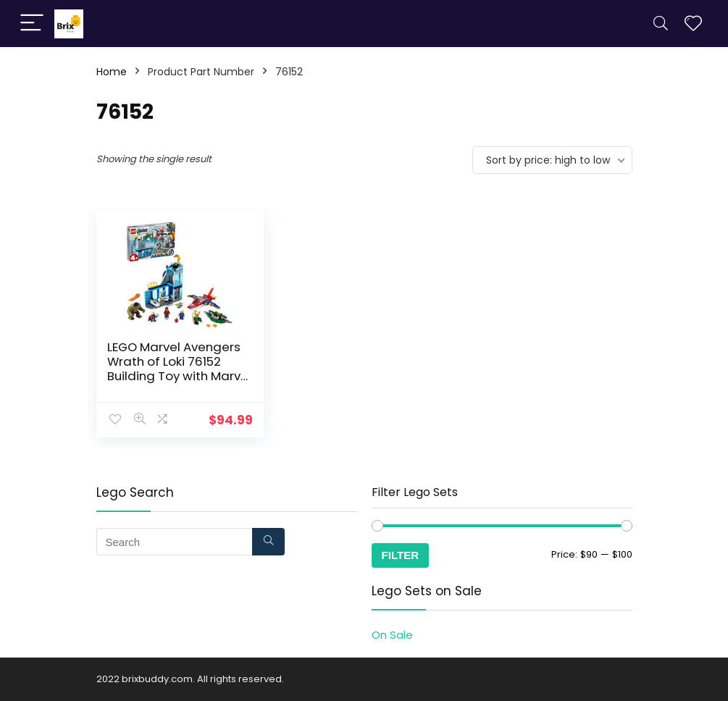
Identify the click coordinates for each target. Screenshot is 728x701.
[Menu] (32, 24)
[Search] (661, 24)
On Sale (392, 635)
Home (112, 72)
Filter (401, 555)
